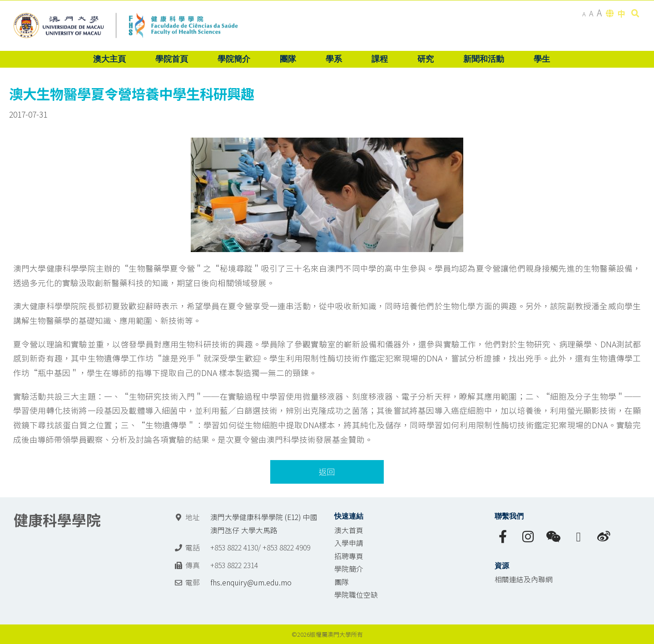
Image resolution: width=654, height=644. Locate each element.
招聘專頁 (349, 556)
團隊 (342, 582)
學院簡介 (349, 569)
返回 (327, 472)
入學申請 (349, 543)
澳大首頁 (349, 530)
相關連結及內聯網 (524, 579)
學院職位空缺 (356, 595)
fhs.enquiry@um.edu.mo (251, 582)
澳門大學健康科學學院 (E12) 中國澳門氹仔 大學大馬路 (264, 524)
